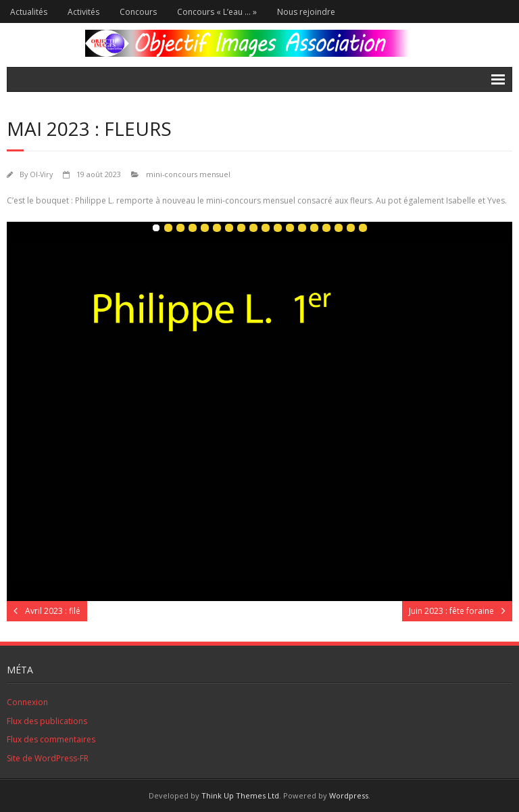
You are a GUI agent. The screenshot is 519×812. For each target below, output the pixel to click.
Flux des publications (47, 721)
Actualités (29, 12)
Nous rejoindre (306, 12)
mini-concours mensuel (188, 174)
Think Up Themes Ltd (240, 795)
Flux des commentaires (51, 739)
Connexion (27, 702)
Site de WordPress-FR (48, 758)
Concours (138, 12)
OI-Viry (41, 174)
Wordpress (349, 795)
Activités (83, 12)
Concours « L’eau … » (217, 12)
